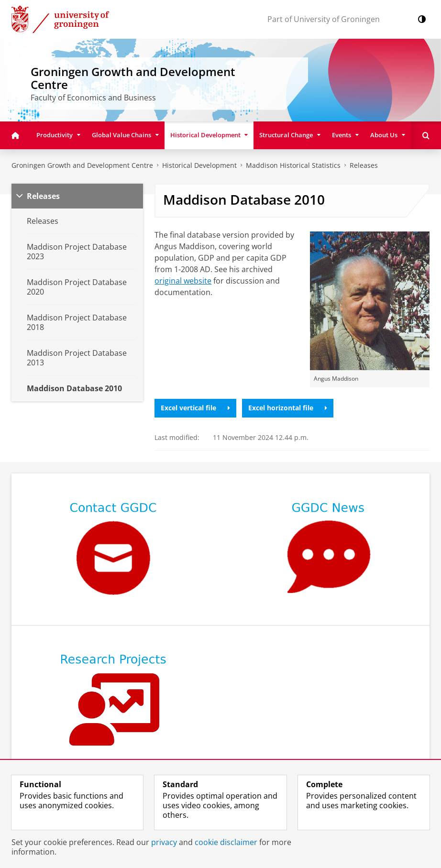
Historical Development (199, 165)
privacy (164, 842)
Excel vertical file (195, 408)
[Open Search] (426, 135)
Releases (364, 165)
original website (183, 281)
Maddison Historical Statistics (293, 165)
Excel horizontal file (288, 408)
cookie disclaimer (226, 842)
